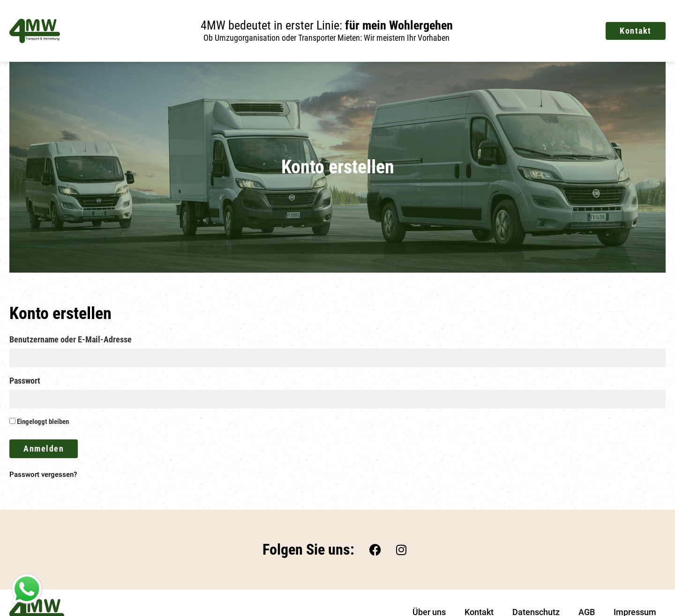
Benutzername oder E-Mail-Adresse (71, 340)
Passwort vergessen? (43, 475)
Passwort (25, 381)
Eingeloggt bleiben (39, 422)
